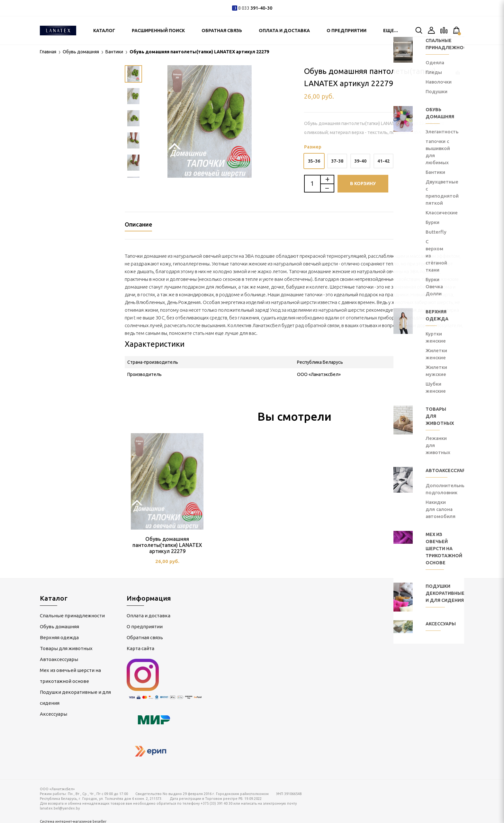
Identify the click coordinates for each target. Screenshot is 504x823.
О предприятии (346, 31)
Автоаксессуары (59, 657)
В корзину (363, 183)
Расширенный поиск (158, 31)
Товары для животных (66, 646)
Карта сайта (140, 646)
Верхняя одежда (59, 635)
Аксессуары (54, 712)
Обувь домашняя (59, 625)
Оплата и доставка (284, 31)
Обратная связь (222, 31)
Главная (48, 52)
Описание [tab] (138, 224)
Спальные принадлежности (72, 614)
